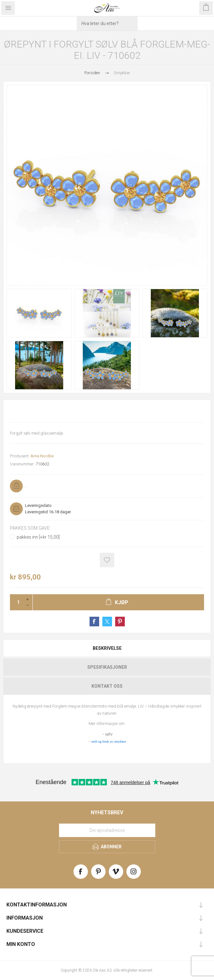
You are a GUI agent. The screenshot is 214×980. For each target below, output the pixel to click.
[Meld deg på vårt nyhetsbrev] (107, 830)
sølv (109, 734)
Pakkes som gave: (30, 528)
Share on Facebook (94, 622)
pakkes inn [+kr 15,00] (38, 537)
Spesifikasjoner (107, 667)
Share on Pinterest (120, 622)
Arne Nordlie (42, 456)
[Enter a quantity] (16, 602)
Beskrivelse (107, 648)
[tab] (107, 648)
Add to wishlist (107, 560)
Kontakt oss (107, 686)
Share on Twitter (107, 622)
